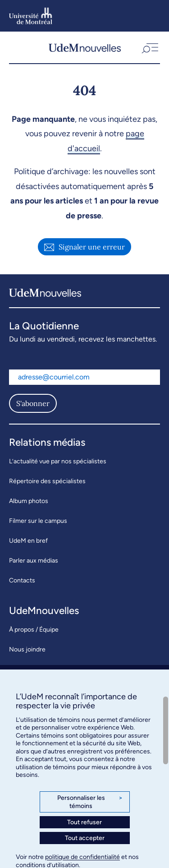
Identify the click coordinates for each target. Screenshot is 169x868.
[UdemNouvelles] (85, 47)
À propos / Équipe (34, 630)
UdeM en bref (28, 541)
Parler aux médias (34, 561)
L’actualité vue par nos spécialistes (58, 461)
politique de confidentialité (82, 857)
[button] (149, 47)
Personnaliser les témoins (90, 802)
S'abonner (33, 403)
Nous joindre (27, 649)
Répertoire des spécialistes (47, 481)
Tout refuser (84, 822)
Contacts (22, 580)
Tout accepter (85, 838)
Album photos (29, 501)
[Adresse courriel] (84, 377)
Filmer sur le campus (38, 521)
